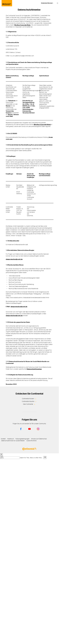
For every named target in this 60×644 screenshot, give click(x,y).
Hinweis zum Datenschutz (39, 439)
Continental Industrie (28, 401)
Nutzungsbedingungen (22, 439)
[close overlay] (1, 455)
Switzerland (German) (47, 3)
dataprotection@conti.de (14, 259)
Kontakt (3, 439)
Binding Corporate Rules (22, 25)
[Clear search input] (45, 458)
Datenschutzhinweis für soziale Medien (13, 441)
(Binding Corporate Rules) (42, 125)
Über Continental (28, 404)
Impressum (11, 439)
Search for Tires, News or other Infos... (31, 458)
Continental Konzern (28, 399)
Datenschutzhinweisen (34, 369)
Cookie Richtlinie (31, 441)
